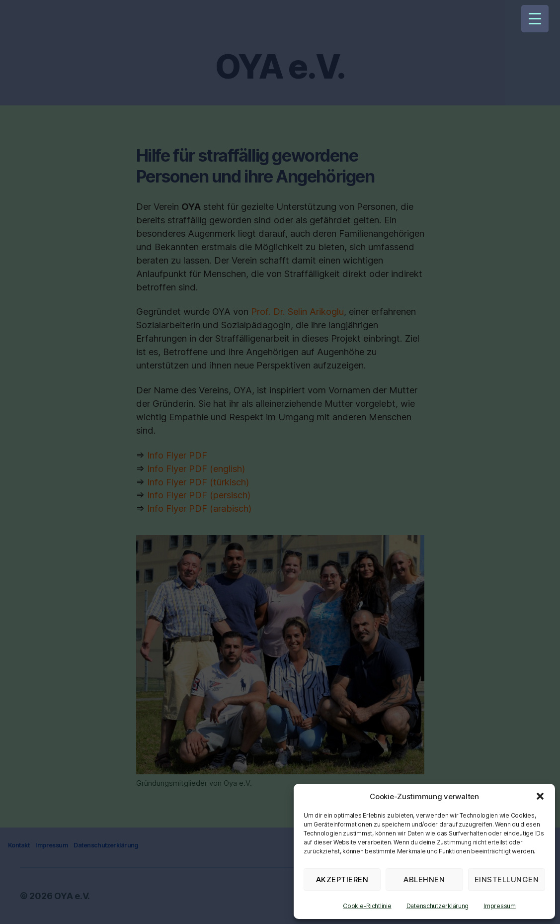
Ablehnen (424, 879)
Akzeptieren (342, 879)
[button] (540, 796)
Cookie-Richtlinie (367, 906)
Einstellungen (507, 879)
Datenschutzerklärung (438, 906)
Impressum (500, 906)
